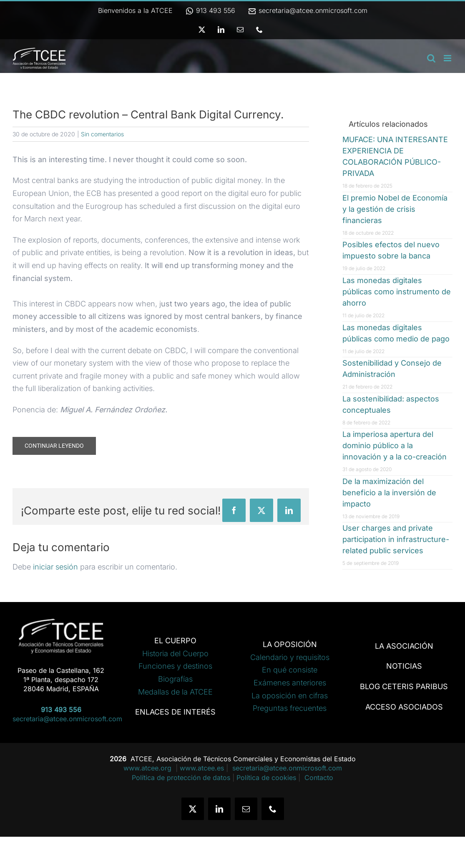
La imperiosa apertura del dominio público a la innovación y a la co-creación (395, 445)
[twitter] (193, 809)
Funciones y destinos (175, 666)
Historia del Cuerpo (175, 654)
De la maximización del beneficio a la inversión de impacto (389, 493)
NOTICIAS (404, 666)
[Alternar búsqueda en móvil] (431, 58)
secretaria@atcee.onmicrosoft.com (308, 10)
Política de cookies (266, 778)
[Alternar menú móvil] (448, 58)
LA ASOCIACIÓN (404, 646)
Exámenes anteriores (290, 683)
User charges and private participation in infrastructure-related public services (396, 539)
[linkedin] (219, 809)
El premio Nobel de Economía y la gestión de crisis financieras (395, 209)
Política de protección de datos (181, 778)
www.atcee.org (148, 768)
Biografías (175, 679)
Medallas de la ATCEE (175, 692)
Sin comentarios (102, 134)
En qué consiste (290, 670)
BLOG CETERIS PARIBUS (404, 686)
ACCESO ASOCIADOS (404, 707)
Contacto (319, 778)
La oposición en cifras (290, 696)
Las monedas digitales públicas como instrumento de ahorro (397, 292)
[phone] (273, 809)
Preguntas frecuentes (290, 708)
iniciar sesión (57, 567)
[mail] (246, 809)
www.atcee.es (202, 768)
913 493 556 (210, 10)
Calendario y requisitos (290, 657)
